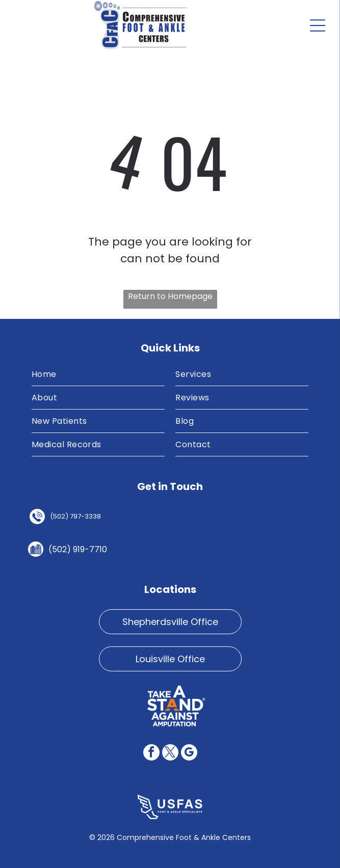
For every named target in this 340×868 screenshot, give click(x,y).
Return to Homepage (170, 296)
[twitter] (170, 754)
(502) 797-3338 (75, 516)
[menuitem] (98, 374)
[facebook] (151, 754)
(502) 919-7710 (78, 549)
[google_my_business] (189, 754)
